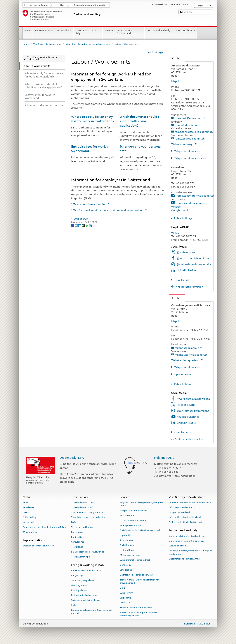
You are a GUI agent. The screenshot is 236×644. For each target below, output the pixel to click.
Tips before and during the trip (87, 512)
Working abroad (80, 585)
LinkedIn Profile (186, 270)
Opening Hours (183, 374)
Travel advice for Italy (82, 502)
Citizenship (125, 598)
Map (176, 81)
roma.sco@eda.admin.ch (190, 138)
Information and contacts (182, 507)
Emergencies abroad (130, 525)
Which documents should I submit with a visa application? (139, 121)
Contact (175, 58)
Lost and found (127, 550)
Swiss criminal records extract (135, 560)
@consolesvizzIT (187, 405)
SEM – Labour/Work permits (90, 204)
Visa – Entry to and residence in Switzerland (88, 44)
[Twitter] (76, 226)
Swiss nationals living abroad (86, 600)
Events (26, 512)
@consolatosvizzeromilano (193, 411)
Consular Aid (78, 542)
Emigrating (77, 575)
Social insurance (128, 545)
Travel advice (64, 34)
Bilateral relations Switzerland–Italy (187, 536)
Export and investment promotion (186, 541)
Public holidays (183, 218)
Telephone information (187, 151)
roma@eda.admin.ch (188, 125)
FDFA (61, 5)
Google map (181, 210)
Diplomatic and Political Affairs (185, 559)
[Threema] (83, 226)
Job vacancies (29, 522)
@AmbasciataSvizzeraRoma (194, 258)
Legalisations (126, 535)
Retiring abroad (79, 590)
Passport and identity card (133, 511)
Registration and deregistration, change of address (142, 504)
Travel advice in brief (82, 507)
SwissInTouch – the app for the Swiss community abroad (138, 614)
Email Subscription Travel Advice (88, 552)
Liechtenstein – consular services (136, 575)
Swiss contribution (184, 34)
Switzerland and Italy (158, 34)
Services (109, 34)
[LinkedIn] (80, 226)
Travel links (77, 547)
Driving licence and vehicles (134, 521)
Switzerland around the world (90, 5)
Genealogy (125, 565)
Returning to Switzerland (84, 595)
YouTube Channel (188, 417)
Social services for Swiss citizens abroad (140, 530)
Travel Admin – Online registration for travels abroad (139, 581)
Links (122, 588)
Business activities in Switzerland (185, 522)
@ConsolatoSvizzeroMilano (194, 399)
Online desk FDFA (72, 458)
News (28, 34)
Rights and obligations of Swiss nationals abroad (92, 612)
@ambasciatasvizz (188, 252)
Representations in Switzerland (87, 570)
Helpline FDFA (164, 458)
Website (176, 207)
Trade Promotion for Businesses (136, 608)
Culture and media (178, 546)
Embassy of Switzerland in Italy (38, 546)
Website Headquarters (187, 360)
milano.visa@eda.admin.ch (191, 355)
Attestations (126, 540)
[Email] (90, 226)
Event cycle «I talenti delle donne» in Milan (44, 527)
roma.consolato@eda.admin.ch (194, 132)
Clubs (74, 605)
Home (26, 44)
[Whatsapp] (87, 226)
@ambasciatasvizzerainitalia (194, 264)
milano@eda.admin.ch (189, 348)
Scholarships (126, 570)
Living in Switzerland (179, 512)
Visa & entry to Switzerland (130, 34)
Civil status (125, 603)
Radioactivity (78, 537)
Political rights (127, 516)
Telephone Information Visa (190, 158)
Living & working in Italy (88, 34)
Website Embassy (184, 144)
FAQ (73, 522)
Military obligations (130, 555)
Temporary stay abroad (83, 580)
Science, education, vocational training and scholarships (190, 552)
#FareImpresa (30, 532)
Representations (44, 34)
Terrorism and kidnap (82, 527)
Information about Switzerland (185, 517)
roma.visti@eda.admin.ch (190, 118)
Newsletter (28, 507)
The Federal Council (38, 5)
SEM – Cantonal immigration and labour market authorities (109, 210)
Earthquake (77, 532)
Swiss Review (127, 593)
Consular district (183, 280)
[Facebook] (73, 226)
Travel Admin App (80, 557)
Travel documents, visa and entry (88, 517)
